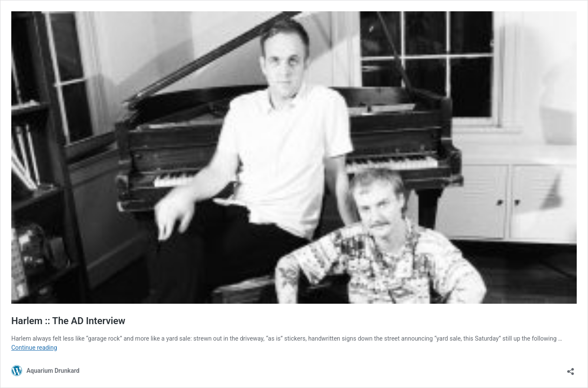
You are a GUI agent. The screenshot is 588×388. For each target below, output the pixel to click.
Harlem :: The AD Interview (68, 321)
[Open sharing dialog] (571, 369)
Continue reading (34, 348)
